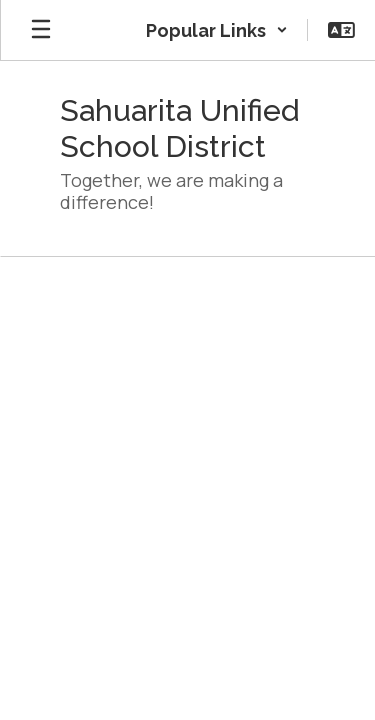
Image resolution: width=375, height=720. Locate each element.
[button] (217, 30)
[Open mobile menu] (41, 30)
